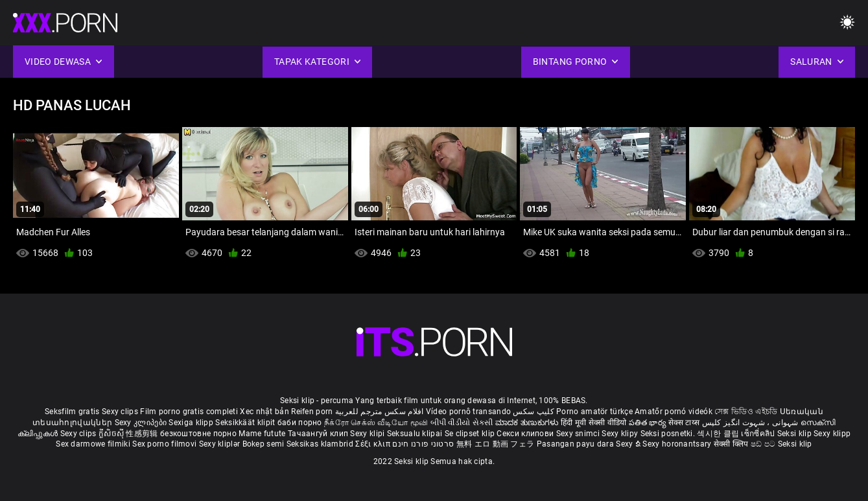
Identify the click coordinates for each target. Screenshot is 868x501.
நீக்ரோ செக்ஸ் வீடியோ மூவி (376, 423)
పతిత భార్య (649, 423)
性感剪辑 (143, 434)
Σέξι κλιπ (374, 444)
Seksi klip (795, 434)
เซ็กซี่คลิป (759, 434)
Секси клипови (526, 434)
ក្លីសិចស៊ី (112, 434)
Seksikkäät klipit (246, 423)
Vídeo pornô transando (468, 412)
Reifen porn (312, 412)
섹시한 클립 (719, 434)
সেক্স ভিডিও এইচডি (746, 412)
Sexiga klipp (192, 423)
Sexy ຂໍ (629, 444)
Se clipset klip (471, 434)
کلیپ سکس (533, 412)
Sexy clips (121, 412)
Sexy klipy (621, 434)
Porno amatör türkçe (594, 412)
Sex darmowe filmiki (93, 444)
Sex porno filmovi (164, 444)
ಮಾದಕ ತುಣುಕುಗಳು (528, 423)
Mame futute (262, 434)
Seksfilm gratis (72, 412)
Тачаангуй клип (319, 434)
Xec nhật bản (264, 412)
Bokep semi (264, 444)
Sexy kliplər (221, 444)
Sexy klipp (832, 434)
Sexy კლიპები (142, 423)
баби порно (300, 423)
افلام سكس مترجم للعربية (380, 412)
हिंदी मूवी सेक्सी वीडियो (594, 423)
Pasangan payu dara (577, 444)
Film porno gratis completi (189, 412)
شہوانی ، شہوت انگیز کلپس (752, 423)
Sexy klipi (368, 434)
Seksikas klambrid (321, 444)
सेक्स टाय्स (685, 423)
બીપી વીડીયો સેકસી (462, 423)
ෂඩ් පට (764, 444)
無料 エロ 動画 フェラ (496, 444)
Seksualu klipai (416, 434)
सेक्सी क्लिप (732, 444)
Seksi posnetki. (669, 434)
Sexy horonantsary (678, 444)
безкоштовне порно (198, 434)
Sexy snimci (579, 434)
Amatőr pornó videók (674, 412)
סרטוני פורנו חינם (423, 444)
